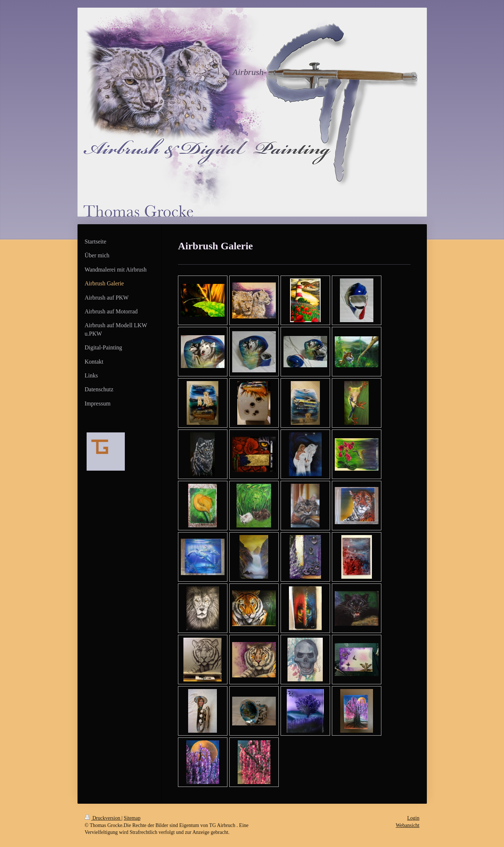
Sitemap (132, 818)
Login (413, 818)
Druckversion (103, 818)
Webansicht (408, 825)
